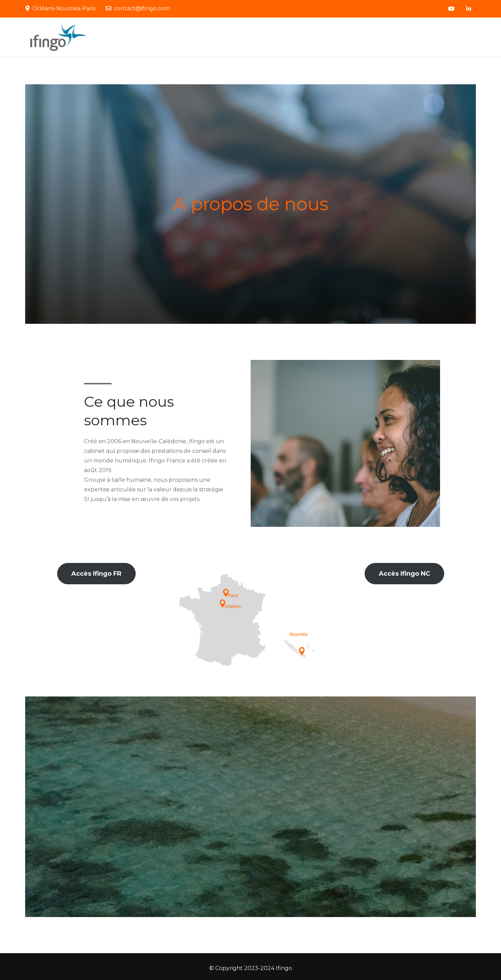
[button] (96, 574)
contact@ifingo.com (138, 8)
